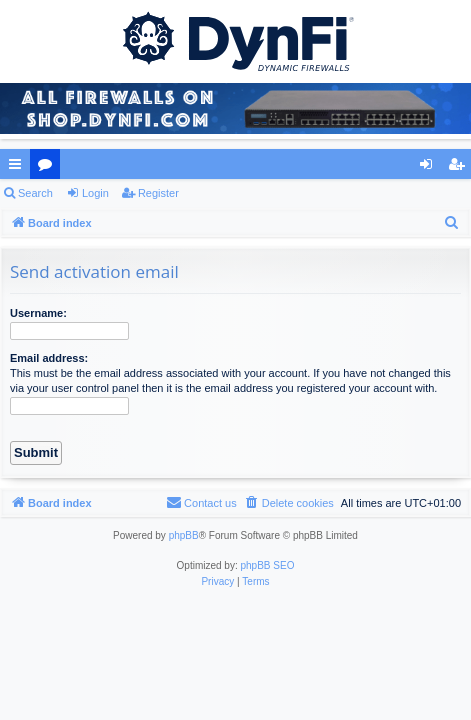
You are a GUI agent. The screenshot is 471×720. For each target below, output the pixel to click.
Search (35, 193)
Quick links (19, 168)
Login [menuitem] (430, 168)
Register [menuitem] (460, 168)
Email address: (49, 358)
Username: (38, 313)
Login (95, 193)
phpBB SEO (268, 565)
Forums (49, 168)
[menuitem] (452, 223)
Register (158, 193)
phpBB (184, 535)
